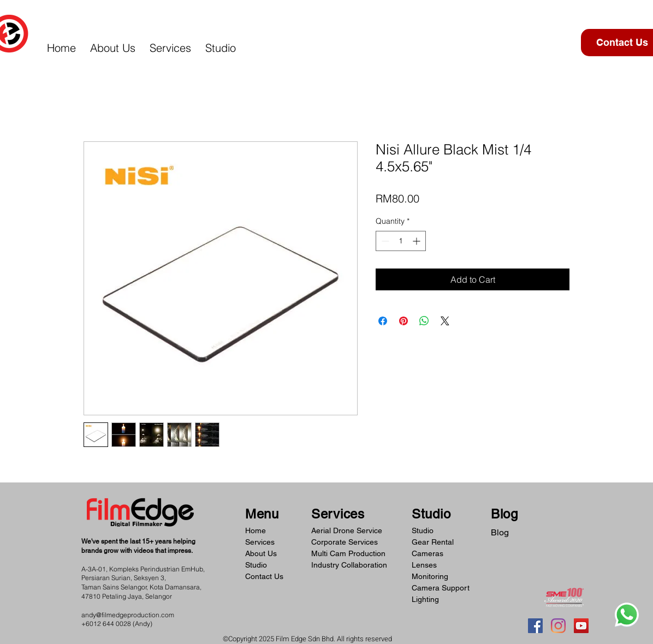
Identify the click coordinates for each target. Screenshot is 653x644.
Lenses (424, 565)
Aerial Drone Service (347, 530)
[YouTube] (581, 626)
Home (256, 530)
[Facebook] (535, 626)
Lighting (425, 599)
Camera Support (441, 588)
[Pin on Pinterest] (403, 321)
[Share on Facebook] (383, 321)
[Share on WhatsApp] (424, 321)
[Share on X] (445, 321)
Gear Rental (433, 542)
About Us (261, 553)
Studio (256, 565)
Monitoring (430, 576)
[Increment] (417, 241)
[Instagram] (558, 626)
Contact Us (264, 576)
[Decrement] (384, 241)
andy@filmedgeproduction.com (128, 615)
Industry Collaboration (349, 565)
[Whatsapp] (627, 615)
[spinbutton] (401, 241)
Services (260, 542)
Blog (500, 532)
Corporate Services (345, 542)
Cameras (428, 553)
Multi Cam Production (348, 553)
